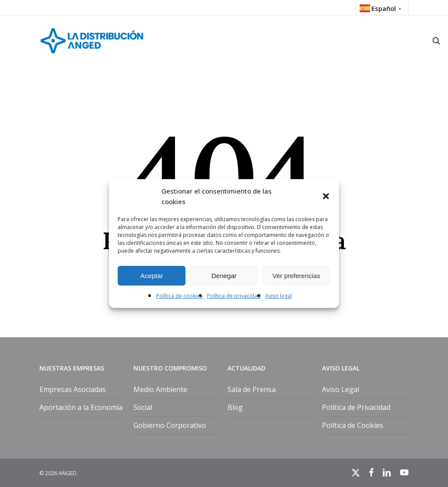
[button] (326, 196)
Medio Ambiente (160, 389)
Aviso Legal (341, 389)
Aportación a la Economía (81, 407)
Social (143, 407)
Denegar (224, 276)
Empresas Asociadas (73, 389)
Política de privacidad (234, 296)
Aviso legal (278, 296)
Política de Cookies (353, 425)
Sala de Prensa (252, 389)
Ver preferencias (296, 276)
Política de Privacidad (356, 407)
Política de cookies (179, 296)
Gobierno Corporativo (170, 425)
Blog (235, 407)
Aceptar (152, 276)
